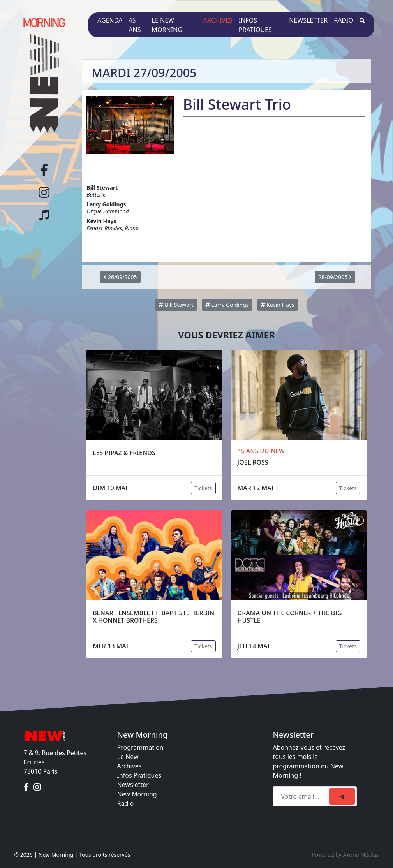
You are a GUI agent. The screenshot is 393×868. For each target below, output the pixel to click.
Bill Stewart (176, 305)
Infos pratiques (255, 25)
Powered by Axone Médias (345, 855)
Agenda (110, 20)
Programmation (140, 747)
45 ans (135, 25)
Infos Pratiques (139, 775)
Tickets (203, 488)
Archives (218, 20)
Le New (128, 757)
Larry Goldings (227, 305)
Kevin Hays (278, 305)
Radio (344, 20)
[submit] (342, 796)
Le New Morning (167, 25)
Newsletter (308, 20)
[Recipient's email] (302, 796)
